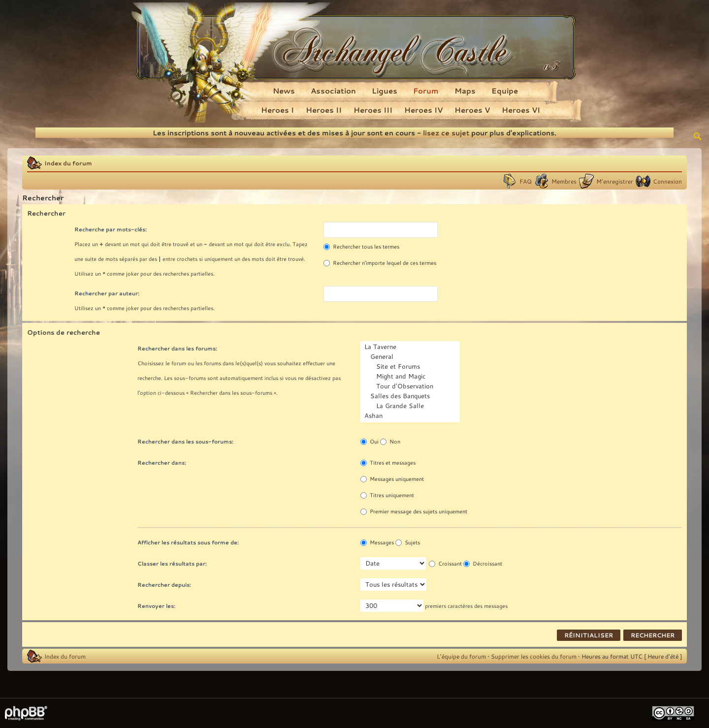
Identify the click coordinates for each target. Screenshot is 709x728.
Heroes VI (521, 110)
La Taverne (411, 347)
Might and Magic (411, 377)
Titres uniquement (387, 495)
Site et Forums (411, 367)
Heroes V (472, 110)
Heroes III (373, 110)
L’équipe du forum (461, 656)
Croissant (445, 564)
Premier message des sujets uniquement (414, 511)
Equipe (505, 91)
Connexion (667, 181)
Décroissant (483, 564)
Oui (370, 442)
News (284, 91)
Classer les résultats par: (172, 563)
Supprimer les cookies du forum (534, 656)
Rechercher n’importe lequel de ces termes (380, 263)
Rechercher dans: (162, 462)
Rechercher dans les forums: (177, 348)
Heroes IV (423, 110)
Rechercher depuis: (164, 585)
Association (333, 91)
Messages (377, 542)
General (411, 357)
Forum (426, 91)
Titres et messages (388, 463)
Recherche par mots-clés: (111, 229)
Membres (564, 181)
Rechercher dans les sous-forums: (185, 441)
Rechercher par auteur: (107, 293)
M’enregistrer (615, 181)
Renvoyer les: (156, 606)
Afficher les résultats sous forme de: (188, 542)
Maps (465, 91)
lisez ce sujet (446, 133)
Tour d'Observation (411, 386)
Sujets (408, 542)
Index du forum (68, 163)
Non (390, 442)
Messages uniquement (392, 479)
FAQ (526, 181)
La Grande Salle (411, 406)
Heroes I (277, 110)
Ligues (385, 91)
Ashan (411, 416)
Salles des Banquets (411, 396)
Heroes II (324, 110)
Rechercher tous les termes (361, 247)
